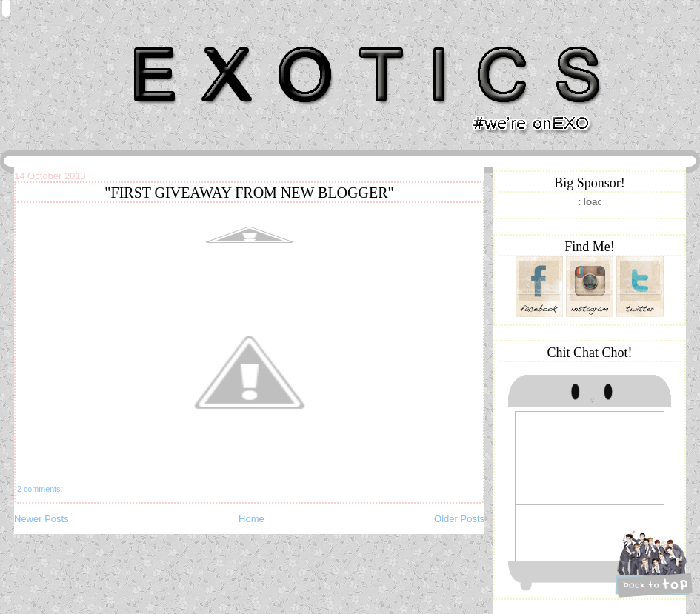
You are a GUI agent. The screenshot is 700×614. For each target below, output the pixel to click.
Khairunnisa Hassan (176, 40)
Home (251, 519)
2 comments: (40, 489)
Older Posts (459, 519)
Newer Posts (41, 519)
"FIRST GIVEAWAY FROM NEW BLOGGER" (249, 193)
